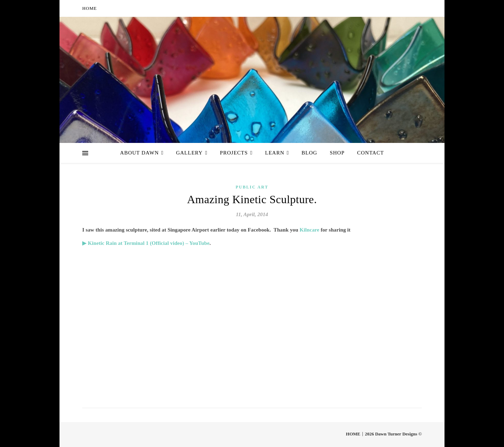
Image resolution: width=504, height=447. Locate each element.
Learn (275, 153)
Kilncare (310, 230)
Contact (370, 153)
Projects (234, 153)
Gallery (189, 153)
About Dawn (139, 153)
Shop (337, 153)
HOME (89, 8)
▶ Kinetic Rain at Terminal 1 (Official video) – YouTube (146, 243)
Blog (310, 153)
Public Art (252, 187)
